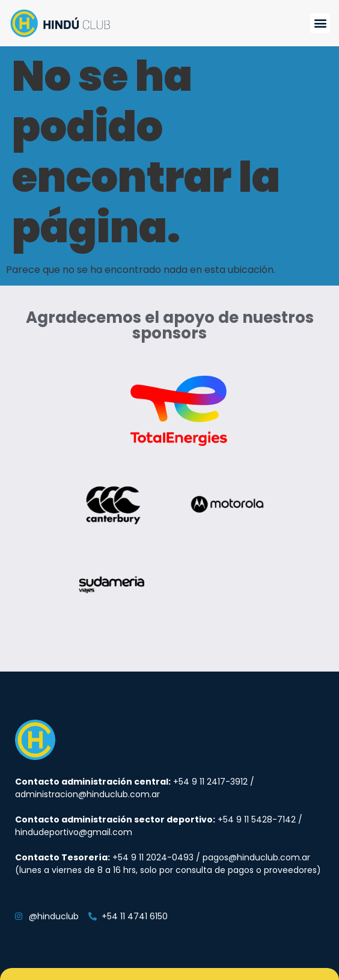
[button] (320, 23)
